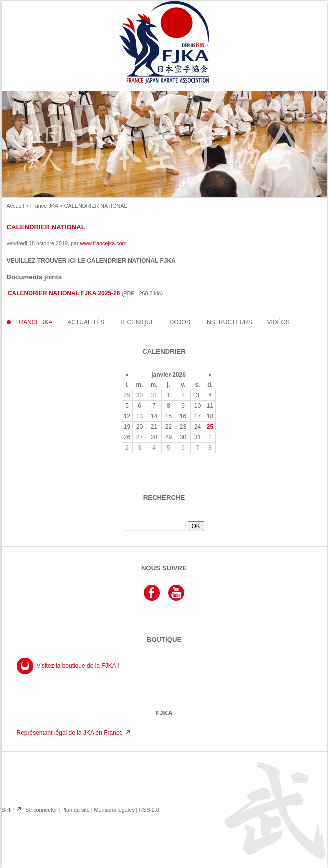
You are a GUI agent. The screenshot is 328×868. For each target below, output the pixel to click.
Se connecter (41, 810)
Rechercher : (164, 517)
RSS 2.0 (149, 810)
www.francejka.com (103, 243)
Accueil (15, 206)
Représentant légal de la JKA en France (70, 733)
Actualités (86, 322)
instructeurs (229, 322)
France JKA (44, 206)
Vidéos (279, 322)
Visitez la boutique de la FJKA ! (78, 666)
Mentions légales (114, 810)
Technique (137, 322)
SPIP (8, 810)
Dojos (180, 322)
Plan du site (75, 810)
